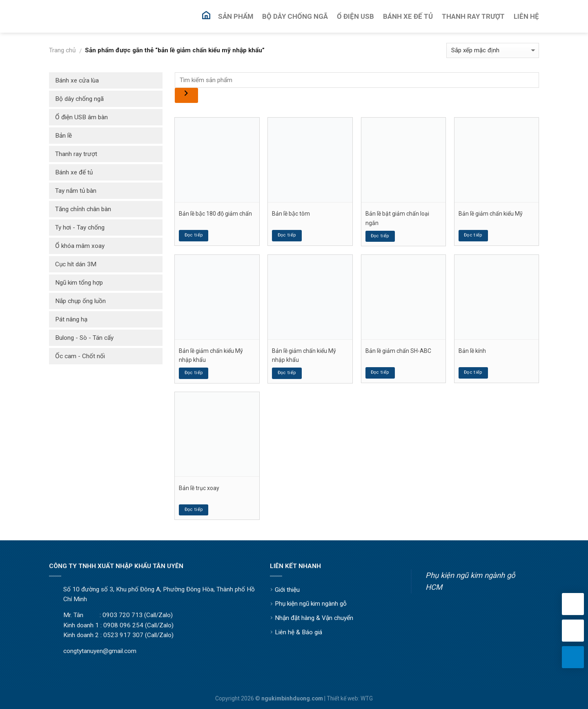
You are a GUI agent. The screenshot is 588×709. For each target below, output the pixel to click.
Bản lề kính (472, 351)
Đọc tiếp (194, 235)
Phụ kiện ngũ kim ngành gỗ (311, 604)
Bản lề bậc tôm (291, 214)
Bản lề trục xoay (199, 488)
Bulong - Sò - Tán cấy (84, 338)
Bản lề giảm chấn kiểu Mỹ (491, 214)
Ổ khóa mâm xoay (80, 246)
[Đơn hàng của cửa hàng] (493, 50)
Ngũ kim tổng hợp (79, 283)
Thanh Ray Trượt (473, 16)
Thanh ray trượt (76, 154)
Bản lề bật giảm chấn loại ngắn (397, 218)
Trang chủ (62, 50)
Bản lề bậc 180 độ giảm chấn (215, 214)
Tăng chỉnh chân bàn (83, 209)
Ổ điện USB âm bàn (81, 117)
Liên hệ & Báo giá (298, 632)
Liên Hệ (526, 16)
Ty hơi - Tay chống (80, 227)
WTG (367, 698)
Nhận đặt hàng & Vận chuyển (314, 618)
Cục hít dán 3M (76, 264)
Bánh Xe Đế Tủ (408, 16)
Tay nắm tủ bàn (76, 191)
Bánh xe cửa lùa (77, 80)
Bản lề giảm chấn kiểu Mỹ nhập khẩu (211, 355)
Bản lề (63, 136)
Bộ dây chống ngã (79, 99)
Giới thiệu (287, 590)
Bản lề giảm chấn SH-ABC (398, 351)
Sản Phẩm (236, 16)
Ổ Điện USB (355, 16)
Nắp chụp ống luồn (80, 301)
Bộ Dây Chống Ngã (295, 16)
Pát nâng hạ (71, 319)
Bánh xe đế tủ (74, 172)
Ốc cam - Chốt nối (80, 356)
